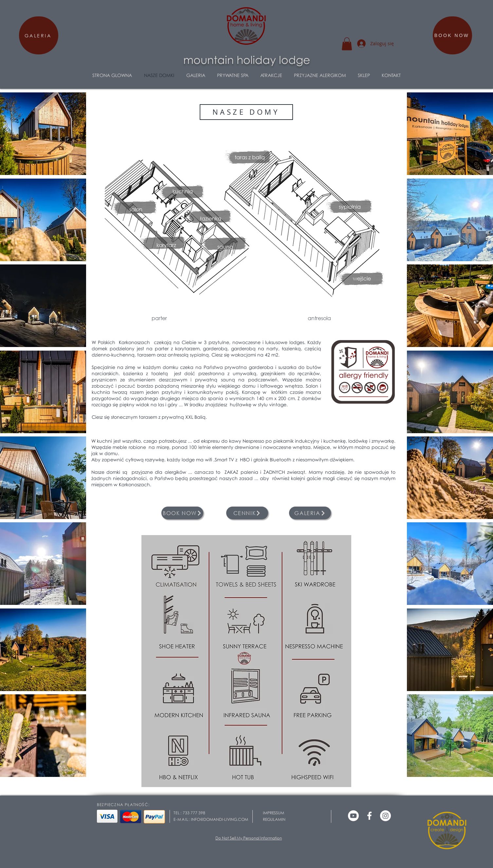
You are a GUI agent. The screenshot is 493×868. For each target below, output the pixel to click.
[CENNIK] (247, 513)
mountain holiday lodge (247, 60)
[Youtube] (353, 816)
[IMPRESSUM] (284, 813)
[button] (347, 44)
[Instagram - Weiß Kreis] (385, 816)
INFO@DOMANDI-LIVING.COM (219, 819)
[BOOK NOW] (452, 35)
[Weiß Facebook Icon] (369, 816)
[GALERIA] (39, 35)
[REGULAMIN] (284, 820)
